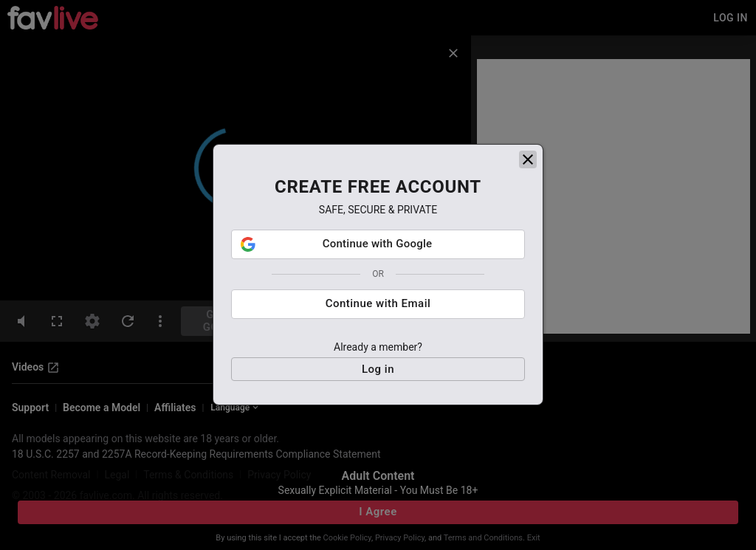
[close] (528, 162)
